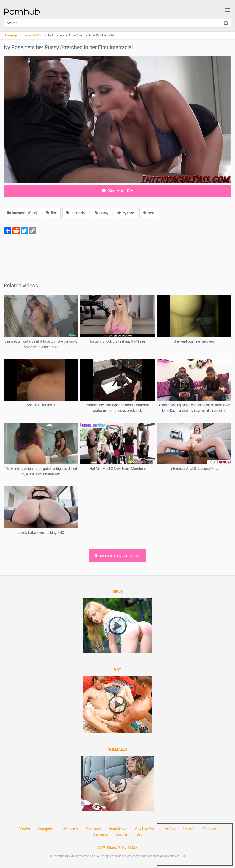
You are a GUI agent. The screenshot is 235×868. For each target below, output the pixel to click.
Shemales (101, 834)
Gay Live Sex (145, 829)
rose (149, 213)
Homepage (10, 35)
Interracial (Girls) (33, 35)
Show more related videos (118, 555)
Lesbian (122, 834)
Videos (25, 829)
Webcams (70, 829)
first (52, 213)
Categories (46, 829)
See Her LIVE (118, 191)
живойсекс (118, 829)
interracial (76, 213)
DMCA (133, 848)
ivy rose (126, 213)
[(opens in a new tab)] (118, 591)
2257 (101, 848)
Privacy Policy (117, 848)
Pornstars (94, 829)
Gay (139, 834)
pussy (102, 213)
